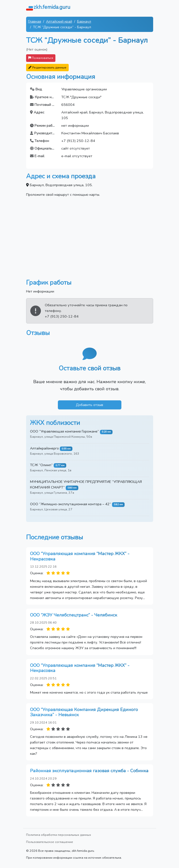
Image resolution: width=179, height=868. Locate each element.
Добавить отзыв (89, 405)
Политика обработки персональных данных (59, 835)
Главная (35, 21)
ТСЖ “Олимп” (41, 465)
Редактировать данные (47, 67)
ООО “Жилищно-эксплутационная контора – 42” (71, 504)
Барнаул (84, 21)
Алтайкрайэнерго (44, 448)
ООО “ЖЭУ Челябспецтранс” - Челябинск (74, 615)
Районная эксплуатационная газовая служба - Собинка (89, 771)
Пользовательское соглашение (50, 842)
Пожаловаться (41, 58)
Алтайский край (59, 21)
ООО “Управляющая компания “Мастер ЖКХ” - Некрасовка (80, 556)
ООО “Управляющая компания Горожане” (65, 431)
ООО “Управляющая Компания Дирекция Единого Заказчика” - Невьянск (84, 712)
